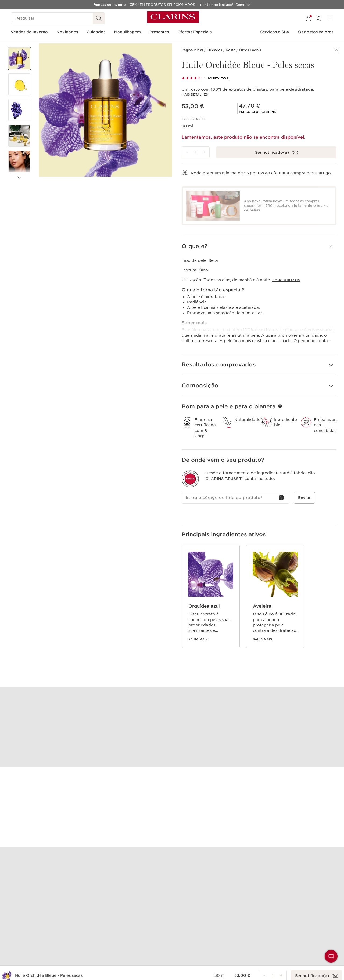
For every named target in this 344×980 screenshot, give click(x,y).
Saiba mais (198, 639)
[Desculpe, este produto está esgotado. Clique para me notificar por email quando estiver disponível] (276, 152)
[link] (257, 112)
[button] (19, 58)
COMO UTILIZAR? (286, 280)
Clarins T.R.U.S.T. (224, 478)
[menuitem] (309, 18)
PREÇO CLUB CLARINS (257, 112)
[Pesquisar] (52, 18)
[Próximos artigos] (19, 178)
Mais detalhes (195, 94)
